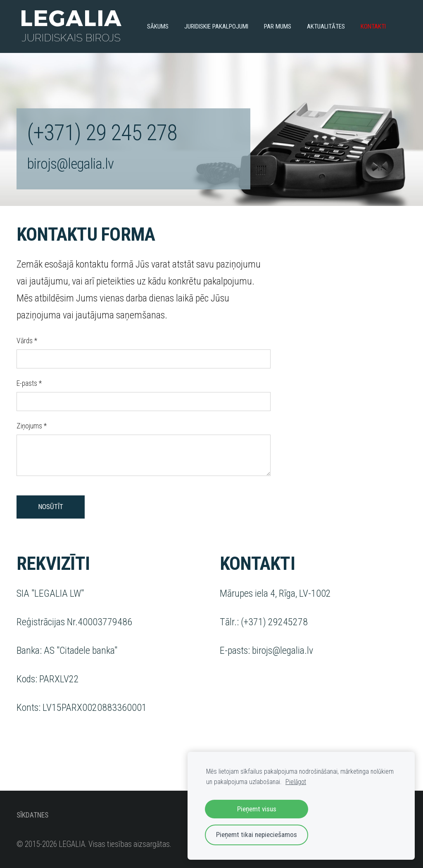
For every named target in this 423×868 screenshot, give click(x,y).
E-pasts (29, 383)
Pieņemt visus (257, 809)
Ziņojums (32, 426)
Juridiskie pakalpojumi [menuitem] (216, 26)
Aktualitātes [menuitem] (326, 26)
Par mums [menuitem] (278, 26)
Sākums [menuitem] (158, 26)
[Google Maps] (347, 355)
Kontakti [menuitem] (373, 26)
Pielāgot (296, 782)
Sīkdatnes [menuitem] (32, 815)
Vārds (27, 341)
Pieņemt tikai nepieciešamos (257, 835)
